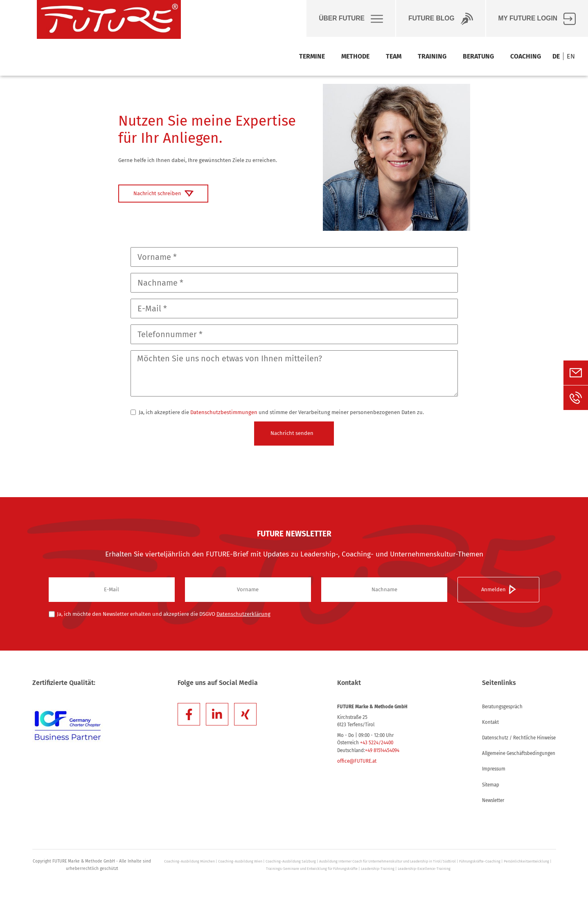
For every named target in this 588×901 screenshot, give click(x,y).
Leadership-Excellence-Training (424, 869)
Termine (312, 56)
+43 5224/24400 (377, 743)
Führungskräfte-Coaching (480, 861)
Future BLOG (441, 19)
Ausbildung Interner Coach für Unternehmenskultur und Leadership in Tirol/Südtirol (387, 861)
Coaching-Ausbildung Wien (240, 861)
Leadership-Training (378, 869)
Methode (355, 56)
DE (556, 56)
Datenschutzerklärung (243, 614)
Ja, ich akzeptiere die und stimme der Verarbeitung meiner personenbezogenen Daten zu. (277, 412)
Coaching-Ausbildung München (189, 861)
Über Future (351, 19)
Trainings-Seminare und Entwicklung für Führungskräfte (312, 869)
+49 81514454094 (382, 750)
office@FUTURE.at (357, 761)
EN (571, 56)
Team (394, 56)
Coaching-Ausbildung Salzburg (291, 861)
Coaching (526, 56)
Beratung (478, 56)
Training (432, 56)
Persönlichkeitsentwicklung (526, 861)
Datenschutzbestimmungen (224, 412)
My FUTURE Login (537, 19)
